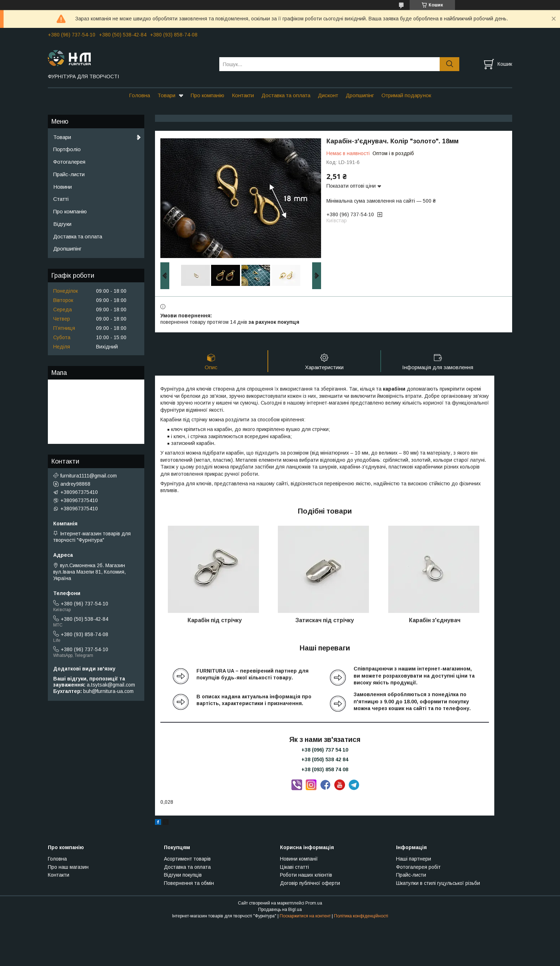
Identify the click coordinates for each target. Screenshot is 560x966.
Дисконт (328, 95)
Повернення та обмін (189, 883)
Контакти (243, 95)
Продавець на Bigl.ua (280, 910)
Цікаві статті (294, 867)
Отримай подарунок (406, 95)
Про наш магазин (68, 867)
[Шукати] (449, 64)
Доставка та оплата (286, 95)
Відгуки (62, 224)
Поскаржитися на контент (305, 916)
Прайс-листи (69, 174)
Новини (62, 187)
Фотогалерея (69, 162)
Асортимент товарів (187, 859)
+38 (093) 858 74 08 (325, 769)
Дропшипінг (360, 95)
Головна (139, 95)
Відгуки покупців (183, 875)
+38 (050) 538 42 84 (325, 759)
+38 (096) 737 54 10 (325, 750)
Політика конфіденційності (361, 916)
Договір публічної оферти (310, 883)
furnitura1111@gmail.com (89, 476)
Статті (61, 199)
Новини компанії (299, 859)
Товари (166, 95)
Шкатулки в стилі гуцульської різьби (438, 883)
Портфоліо (67, 149)
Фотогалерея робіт (418, 867)
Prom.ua (314, 903)
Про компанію (207, 95)
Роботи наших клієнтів (306, 875)
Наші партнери (414, 859)
